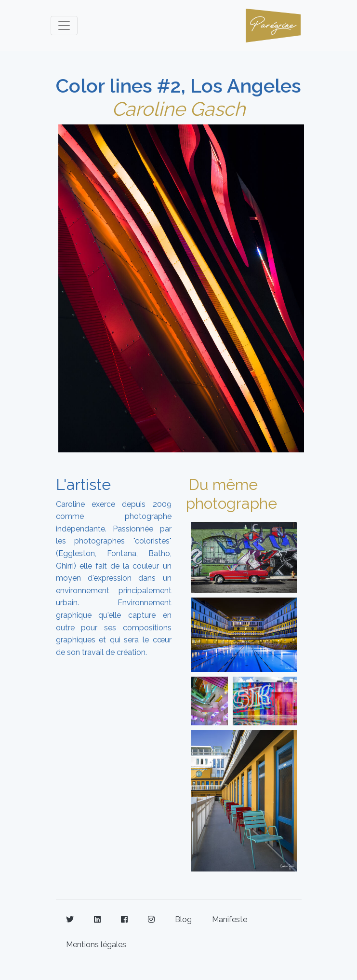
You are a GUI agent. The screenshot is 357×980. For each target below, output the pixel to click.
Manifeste (230, 919)
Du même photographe (231, 494)
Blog (183, 919)
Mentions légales (96, 945)
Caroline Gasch (178, 109)
